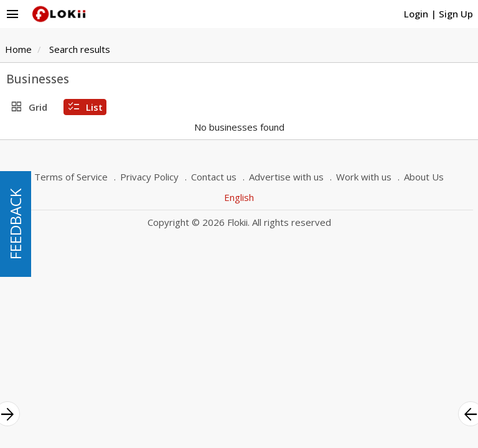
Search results (80, 49)
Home (18, 49)
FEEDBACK (15, 224)
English (239, 197)
